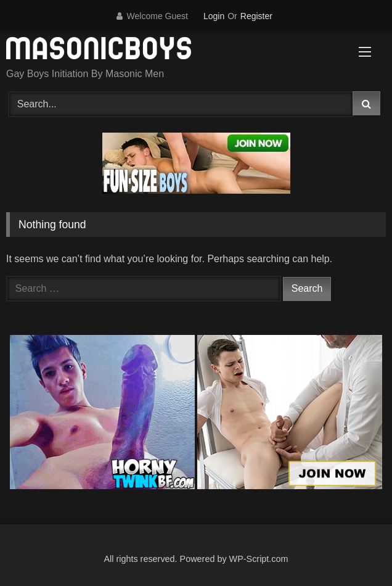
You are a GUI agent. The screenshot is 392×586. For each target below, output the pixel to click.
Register (256, 16)
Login (214, 16)
